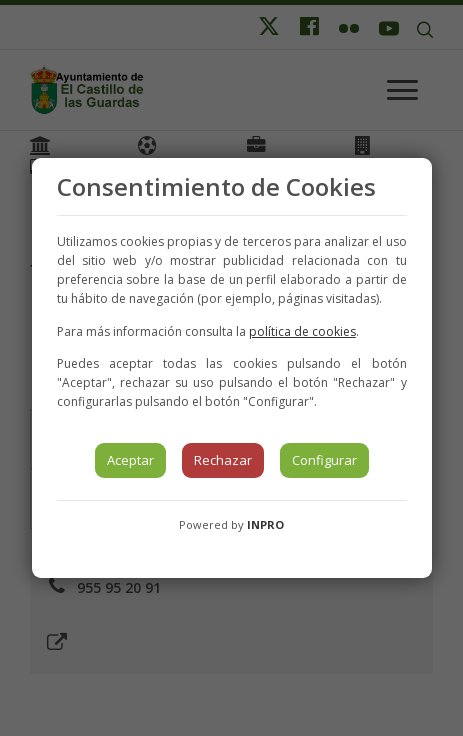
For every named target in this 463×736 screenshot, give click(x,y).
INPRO (265, 524)
